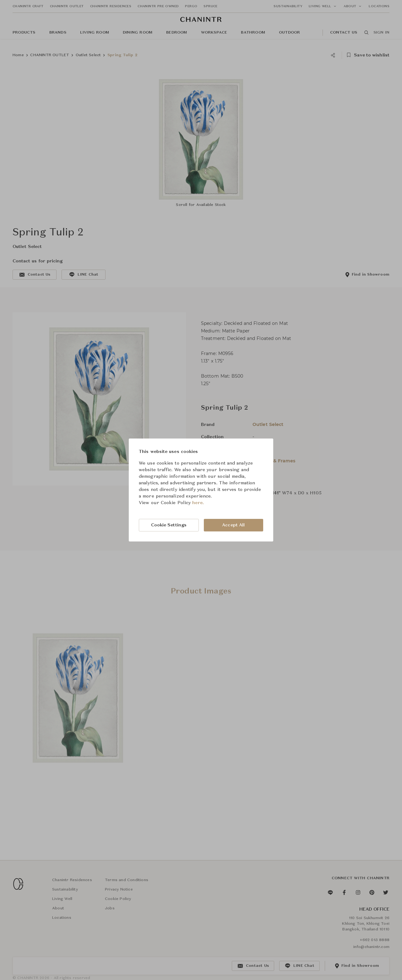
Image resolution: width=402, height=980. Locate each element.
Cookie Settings (169, 525)
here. (198, 503)
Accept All (233, 525)
